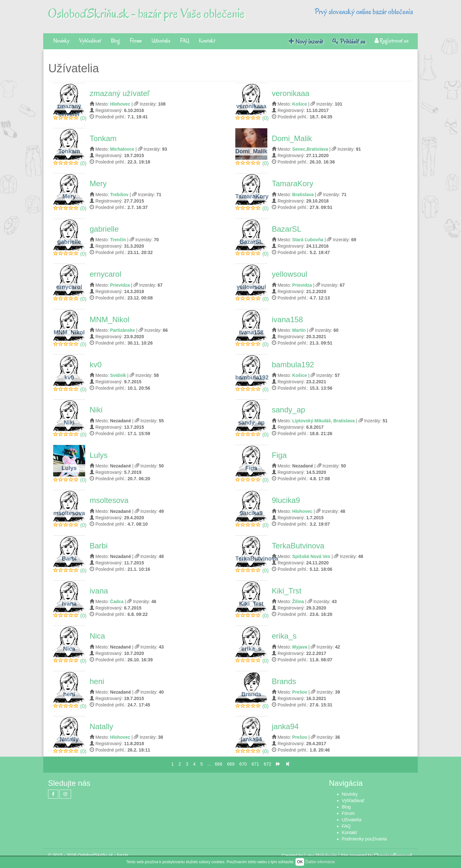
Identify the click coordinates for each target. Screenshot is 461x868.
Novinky (61, 41)
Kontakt (207, 41)
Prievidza (120, 285)
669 (231, 764)
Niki (96, 410)
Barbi (99, 546)
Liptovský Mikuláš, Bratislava (324, 421)
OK (300, 862)
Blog (115, 41)
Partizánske (123, 330)
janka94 (285, 726)
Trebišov (119, 195)
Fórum (136, 41)
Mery (98, 183)
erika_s (284, 636)
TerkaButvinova (298, 546)
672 (267, 764)
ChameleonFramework (393, 856)
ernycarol (105, 274)
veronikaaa (291, 93)
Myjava (300, 647)
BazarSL (287, 229)
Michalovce (122, 149)
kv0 (96, 365)
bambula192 (293, 365)
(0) (83, 118)
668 (218, 764)
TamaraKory (292, 183)
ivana (99, 591)
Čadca (117, 601)
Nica (97, 636)
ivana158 (287, 319)
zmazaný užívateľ (120, 93)
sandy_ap (288, 410)
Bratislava (303, 195)
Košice (300, 104)
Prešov (300, 692)
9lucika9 (286, 500)
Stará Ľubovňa (308, 240)
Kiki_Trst (287, 591)
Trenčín (118, 240)
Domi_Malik (292, 138)
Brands (284, 681)
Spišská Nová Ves (311, 556)
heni (97, 681)
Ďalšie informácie (320, 862)
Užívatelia (161, 41)
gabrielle (104, 229)
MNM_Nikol (109, 319)
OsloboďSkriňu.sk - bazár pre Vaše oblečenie (146, 13)
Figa (279, 455)
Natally (101, 726)
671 (255, 764)
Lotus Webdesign (321, 856)
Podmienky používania (364, 839)
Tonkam (103, 138)
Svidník (118, 375)
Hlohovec (120, 104)
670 (243, 764)
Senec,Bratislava (310, 149)
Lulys (99, 455)
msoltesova (109, 500)
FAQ (185, 41)
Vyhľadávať (90, 41)
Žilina (298, 601)
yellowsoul (290, 274)
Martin (299, 330)
